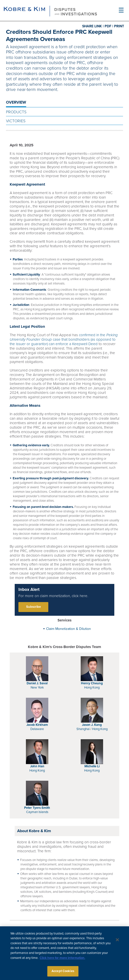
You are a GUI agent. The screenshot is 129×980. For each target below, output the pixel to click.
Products (16, 112)
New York (37, 688)
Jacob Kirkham (37, 725)
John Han (37, 766)
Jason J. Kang (92, 725)
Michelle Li (92, 766)
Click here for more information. (62, 960)
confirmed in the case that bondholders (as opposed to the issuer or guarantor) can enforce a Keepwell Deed (64, 339)
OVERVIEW (16, 102)
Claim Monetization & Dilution (68, 629)
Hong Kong (92, 688)
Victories (16, 121)
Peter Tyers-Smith (37, 808)
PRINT (119, 26)
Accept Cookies (63, 973)
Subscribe (33, 607)
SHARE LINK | (93, 26)
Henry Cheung (92, 683)
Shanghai (83, 729)
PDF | (109, 26)
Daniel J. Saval (37, 683)
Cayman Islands (37, 812)
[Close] (118, 942)
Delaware (37, 729)
